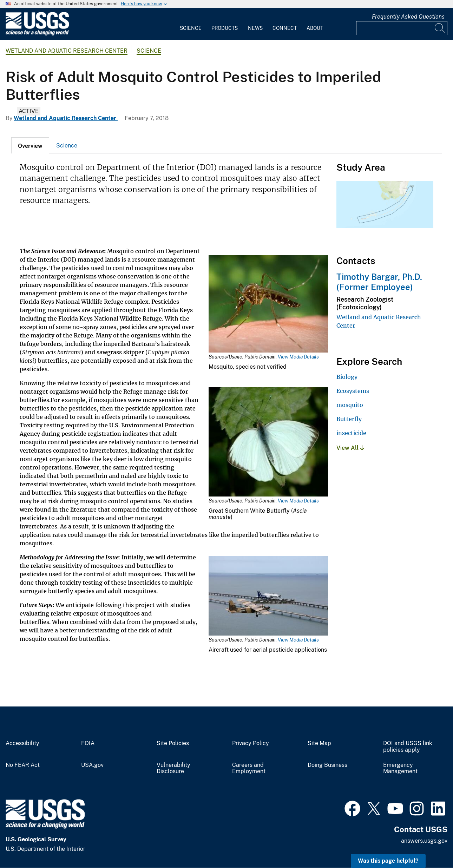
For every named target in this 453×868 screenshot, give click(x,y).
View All (350, 448)
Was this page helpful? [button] (388, 861)
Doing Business (327, 765)
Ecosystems (353, 391)
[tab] (30, 145)
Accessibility (22, 743)
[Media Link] (268, 305)
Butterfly (349, 419)
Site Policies (173, 743)
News (255, 28)
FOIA (88, 743)
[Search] (440, 28)
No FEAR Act (23, 765)
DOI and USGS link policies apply (408, 747)
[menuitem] (191, 24)
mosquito (350, 405)
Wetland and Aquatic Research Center (67, 51)
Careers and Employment (249, 768)
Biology (347, 377)
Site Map (319, 743)
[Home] (37, 34)
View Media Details (298, 357)
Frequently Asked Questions (408, 17)
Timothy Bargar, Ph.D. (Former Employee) (379, 282)
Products (225, 28)
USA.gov (92, 765)
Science (191, 28)
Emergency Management (400, 768)
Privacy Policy (251, 743)
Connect (285, 28)
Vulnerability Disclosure (173, 768)
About (315, 28)
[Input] (402, 28)
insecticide (351, 433)
